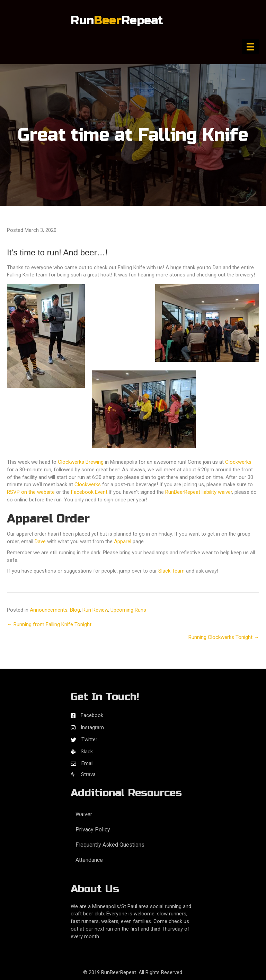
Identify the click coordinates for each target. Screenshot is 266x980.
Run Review (95, 610)
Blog (75, 610)
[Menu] (250, 47)
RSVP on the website (31, 492)
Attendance (89, 860)
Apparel (123, 541)
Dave (40, 541)
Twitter (89, 739)
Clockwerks (238, 462)
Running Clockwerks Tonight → (224, 637)
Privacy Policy (93, 830)
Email (87, 763)
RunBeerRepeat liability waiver (199, 492)
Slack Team (171, 571)
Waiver (84, 814)
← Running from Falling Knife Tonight (49, 624)
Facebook (92, 715)
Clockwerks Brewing (81, 462)
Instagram (92, 727)
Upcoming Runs (128, 610)
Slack (87, 752)
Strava (83, 774)
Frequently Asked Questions (110, 845)
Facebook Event (89, 492)
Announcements (49, 610)
